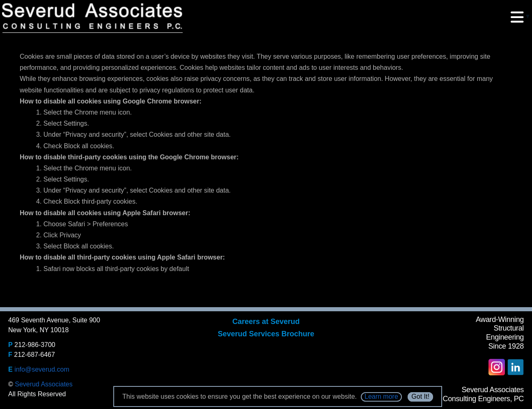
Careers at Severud (266, 322)
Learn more (381, 396)
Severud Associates (44, 384)
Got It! (420, 396)
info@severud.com (42, 369)
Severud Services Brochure (266, 334)
